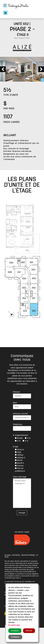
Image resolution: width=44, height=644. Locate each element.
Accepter (15, 631)
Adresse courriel (20, 414)
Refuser (29, 631)
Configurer (15, 637)
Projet (16, 447)
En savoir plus (14, 625)
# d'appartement (21, 435)
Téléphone (18, 424)
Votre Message (20, 477)
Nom (15, 403)
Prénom (16, 392)
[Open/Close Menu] (5, 13)
